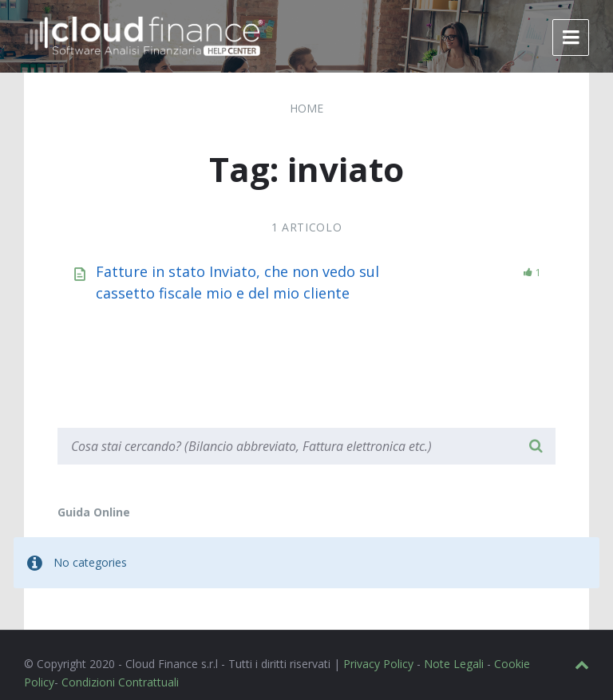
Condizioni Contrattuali (120, 682)
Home (306, 108)
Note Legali (454, 664)
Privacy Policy (378, 664)
